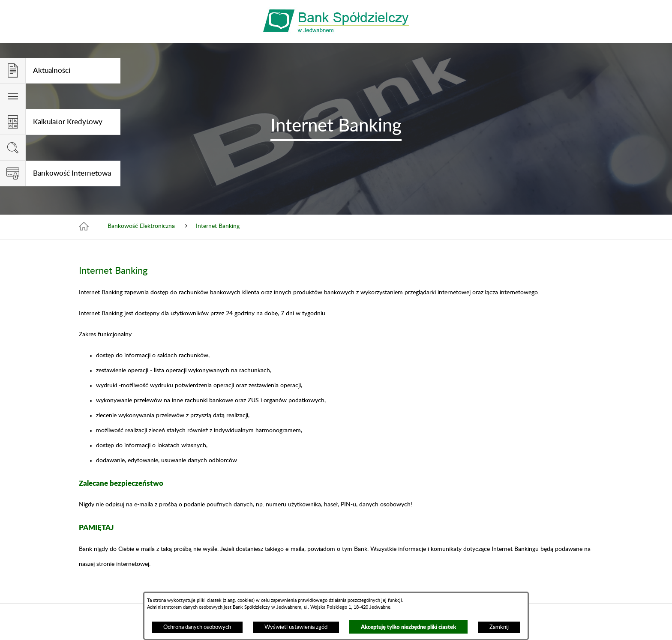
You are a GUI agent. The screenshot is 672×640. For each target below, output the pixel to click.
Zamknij (499, 627)
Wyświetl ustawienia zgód (296, 627)
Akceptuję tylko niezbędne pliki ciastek (408, 627)
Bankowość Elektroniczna (141, 226)
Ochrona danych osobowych (197, 627)
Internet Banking (218, 226)
